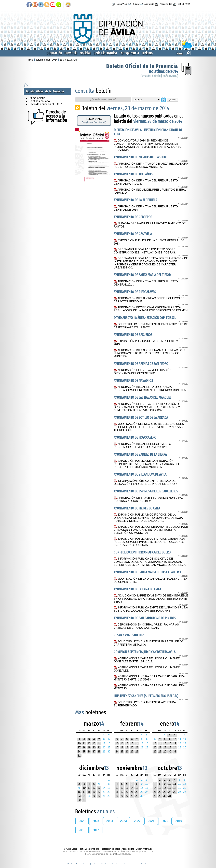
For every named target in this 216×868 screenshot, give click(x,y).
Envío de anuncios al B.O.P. (45, 104)
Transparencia (129, 53)
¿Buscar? (173, 100)
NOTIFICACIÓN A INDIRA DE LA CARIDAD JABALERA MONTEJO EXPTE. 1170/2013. (149, 678)
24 (79, 752)
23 (170, 748)
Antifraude (146, 4)
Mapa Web (119, 4)
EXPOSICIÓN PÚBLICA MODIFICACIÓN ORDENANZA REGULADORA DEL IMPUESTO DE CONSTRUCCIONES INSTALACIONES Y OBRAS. (149, 542)
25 (84, 752)
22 (165, 748)
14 (99, 743)
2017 (96, 830)
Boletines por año (39, 101)
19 (89, 748)
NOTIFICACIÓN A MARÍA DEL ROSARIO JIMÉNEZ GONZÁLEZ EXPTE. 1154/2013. (147, 660)
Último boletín (37, 98)
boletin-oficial (43, 60)
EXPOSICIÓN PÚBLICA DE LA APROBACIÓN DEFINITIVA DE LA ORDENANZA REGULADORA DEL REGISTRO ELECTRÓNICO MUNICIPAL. (147, 464)
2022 (137, 821)
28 (99, 752)
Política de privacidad (89, 849)
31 (79, 756)
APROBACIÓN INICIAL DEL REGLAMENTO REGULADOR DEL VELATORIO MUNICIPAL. (142, 446)
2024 (110, 821)
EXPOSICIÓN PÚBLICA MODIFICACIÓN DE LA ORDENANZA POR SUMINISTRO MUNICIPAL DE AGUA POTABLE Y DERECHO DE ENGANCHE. (148, 518)
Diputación (54, 53)
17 (79, 748)
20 (94, 748)
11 (84, 743)
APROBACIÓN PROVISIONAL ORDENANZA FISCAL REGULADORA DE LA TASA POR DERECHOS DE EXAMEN (151, 309)
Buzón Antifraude (144, 849)
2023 (123, 821)
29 (165, 752)
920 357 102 (181, 4)
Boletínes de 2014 (164, 72)
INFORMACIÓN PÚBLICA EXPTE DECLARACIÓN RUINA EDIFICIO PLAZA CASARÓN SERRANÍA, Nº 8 (151, 609)
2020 (165, 821)
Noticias (86, 53)
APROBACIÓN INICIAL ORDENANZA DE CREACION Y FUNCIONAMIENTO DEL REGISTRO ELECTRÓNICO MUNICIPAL (149, 353)
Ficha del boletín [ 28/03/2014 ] (159, 76)
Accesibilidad (163, 4)
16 (170, 743)
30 (170, 752)
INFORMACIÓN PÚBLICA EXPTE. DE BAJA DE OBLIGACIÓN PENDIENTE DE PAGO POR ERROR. (146, 482)
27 (94, 752)
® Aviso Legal (71, 849)
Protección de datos (110, 849)
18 (84, 748)
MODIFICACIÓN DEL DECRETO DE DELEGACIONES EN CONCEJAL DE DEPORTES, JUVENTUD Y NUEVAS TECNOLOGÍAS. (149, 427)
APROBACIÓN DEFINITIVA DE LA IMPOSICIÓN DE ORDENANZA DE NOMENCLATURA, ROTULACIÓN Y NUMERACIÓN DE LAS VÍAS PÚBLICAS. (147, 407)
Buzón (133, 4)
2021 (151, 821)
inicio (31, 60)
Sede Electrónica (105, 53)
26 (89, 752)
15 (165, 743)
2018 (82, 830)
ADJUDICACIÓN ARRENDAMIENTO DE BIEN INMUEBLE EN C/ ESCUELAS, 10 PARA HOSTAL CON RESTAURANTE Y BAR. (151, 599)
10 (79, 743)
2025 (96, 821)
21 (99, 748)
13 (94, 743)
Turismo (147, 53)
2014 (55, 60)
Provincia (71, 53)
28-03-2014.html (68, 60)
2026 (82, 821)
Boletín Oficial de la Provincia (142, 66)
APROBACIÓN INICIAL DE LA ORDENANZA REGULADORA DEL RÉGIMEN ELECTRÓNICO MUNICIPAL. (151, 389)
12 (89, 743)
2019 (179, 821)
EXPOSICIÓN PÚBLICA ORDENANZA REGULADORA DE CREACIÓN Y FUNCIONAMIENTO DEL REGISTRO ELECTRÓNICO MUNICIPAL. (151, 530)
